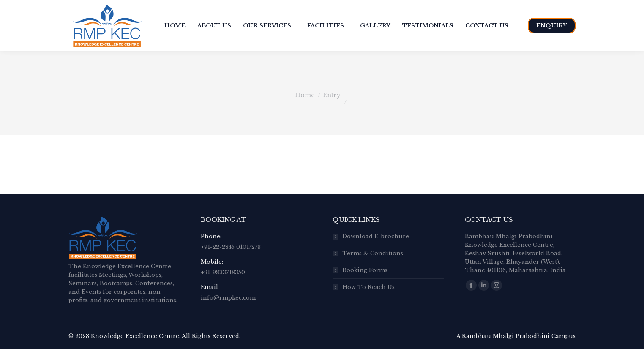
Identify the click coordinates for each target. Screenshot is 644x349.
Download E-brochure (376, 236)
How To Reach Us (368, 287)
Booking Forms (365, 270)
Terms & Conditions (373, 253)
